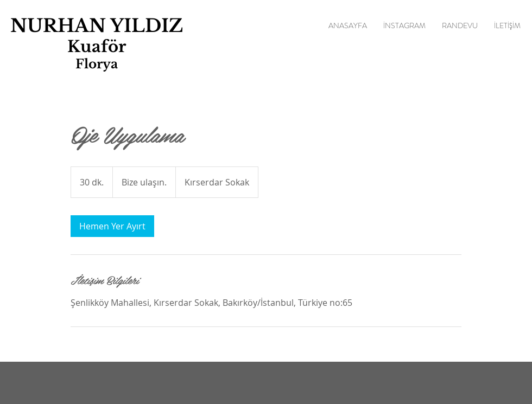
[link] (112, 226)
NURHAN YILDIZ (97, 26)
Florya (97, 64)
